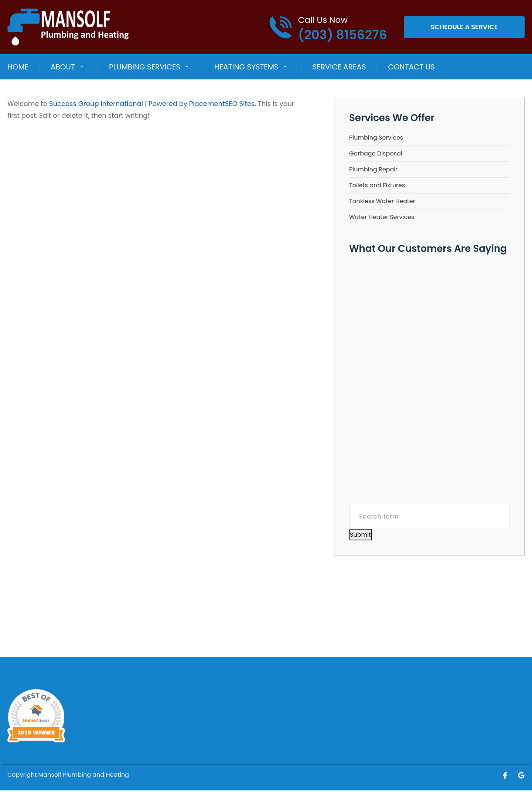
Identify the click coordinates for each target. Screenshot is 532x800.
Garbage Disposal (376, 153)
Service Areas (339, 67)
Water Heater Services (382, 217)
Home (18, 67)
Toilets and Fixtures (377, 185)
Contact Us (411, 67)
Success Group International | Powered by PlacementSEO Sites (152, 104)
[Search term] (429, 517)
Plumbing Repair (373, 169)
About (63, 67)
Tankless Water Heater (382, 201)
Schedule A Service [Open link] (464, 27)
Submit (360, 535)
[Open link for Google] (521, 775)
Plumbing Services (145, 67)
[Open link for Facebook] (505, 775)
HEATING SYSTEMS (246, 67)
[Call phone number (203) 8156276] (328, 27)
